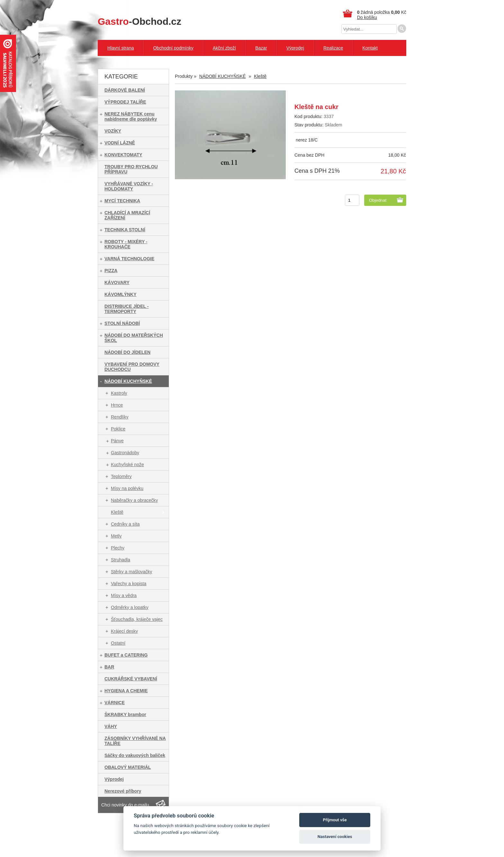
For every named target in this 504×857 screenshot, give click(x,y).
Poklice (118, 429)
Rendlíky (120, 417)
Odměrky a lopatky (130, 607)
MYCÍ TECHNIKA (122, 201)
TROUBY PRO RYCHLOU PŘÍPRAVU (131, 169)
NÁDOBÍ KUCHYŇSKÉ (128, 381)
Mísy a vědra (124, 595)
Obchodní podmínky (173, 48)
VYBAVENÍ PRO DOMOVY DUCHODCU (132, 367)
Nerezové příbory (123, 791)
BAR (109, 667)
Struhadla (121, 560)
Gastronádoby (125, 453)
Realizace (333, 48)
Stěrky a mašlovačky (131, 572)
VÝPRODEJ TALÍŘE (125, 102)
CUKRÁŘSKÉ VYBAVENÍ (131, 679)
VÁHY (111, 726)
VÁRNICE (115, 703)
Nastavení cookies (335, 837)
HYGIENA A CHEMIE (126, 691)
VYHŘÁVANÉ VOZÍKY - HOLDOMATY (129, 186)
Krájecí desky (124, 631)
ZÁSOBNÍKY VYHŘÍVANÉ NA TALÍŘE (135, 741)
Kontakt (370, 48)
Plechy (118, 548)
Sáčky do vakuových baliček (135, 755)
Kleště (117, 512)
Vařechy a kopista (129, 584)
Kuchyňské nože (127, 465)
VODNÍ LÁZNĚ (120, 143)
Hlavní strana (121, 48)
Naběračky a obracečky (134, 500)
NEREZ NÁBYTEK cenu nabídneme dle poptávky (131, 116)
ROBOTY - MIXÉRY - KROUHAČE (126, 244)
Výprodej (295, 48)
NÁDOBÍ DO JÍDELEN (127, 352)
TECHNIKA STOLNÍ (125, 230)
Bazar (261, 48)
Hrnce (117, 405)
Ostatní (118, 643)
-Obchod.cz (139, 21)
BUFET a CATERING (126, 655)
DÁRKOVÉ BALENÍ (125, 90)
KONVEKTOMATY (123, 155)
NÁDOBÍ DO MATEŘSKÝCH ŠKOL (134, 338)
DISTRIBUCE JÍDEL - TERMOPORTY (126, 309)
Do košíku (367, 17)
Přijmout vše (335, 820)
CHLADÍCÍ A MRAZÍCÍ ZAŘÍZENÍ (127, 215)
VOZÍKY (113, 131)
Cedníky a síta (125, 524)
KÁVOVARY (117, 282)
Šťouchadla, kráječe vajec (137, 619)
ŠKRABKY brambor (125, 714)
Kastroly (119, 393)
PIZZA (111, 271)
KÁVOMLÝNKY (121, 294)
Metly (116, 536)
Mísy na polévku (127, 488)
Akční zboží (224, 48)
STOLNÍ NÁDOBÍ (122, 323)
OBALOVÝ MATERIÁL (128, 767)
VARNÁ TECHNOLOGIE (129, 259)
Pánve (117, 441)
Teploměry (121, 476)
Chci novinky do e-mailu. (126, 805)
